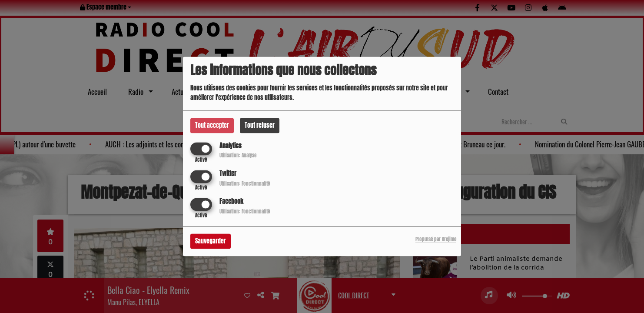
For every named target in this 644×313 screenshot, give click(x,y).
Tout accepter (212, 125)
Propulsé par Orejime (436, 240)
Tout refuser (260, 125)
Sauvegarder (211, 241)
